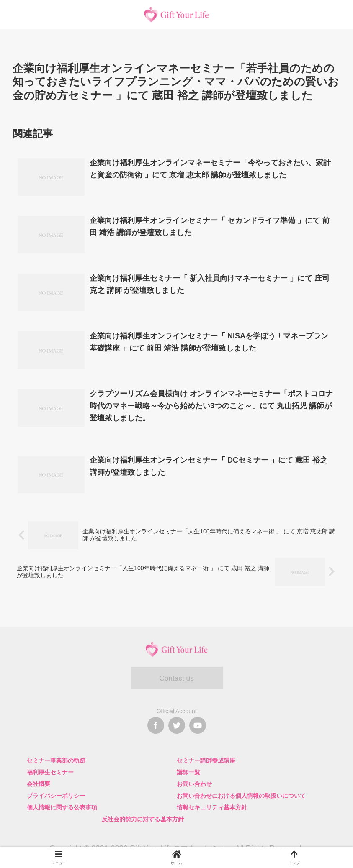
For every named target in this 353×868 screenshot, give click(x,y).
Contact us (176, 679)
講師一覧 (188, 772)
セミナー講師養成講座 (206, 760)
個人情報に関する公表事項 (62, 807)
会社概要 (39, 784)
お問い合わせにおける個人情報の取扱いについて (241, 796)
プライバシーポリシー (56, 796)
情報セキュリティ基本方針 (212, 807)
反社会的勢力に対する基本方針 (143, 819)
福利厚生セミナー (50, 772)
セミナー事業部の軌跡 (56, 760)
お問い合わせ (194, 784)
